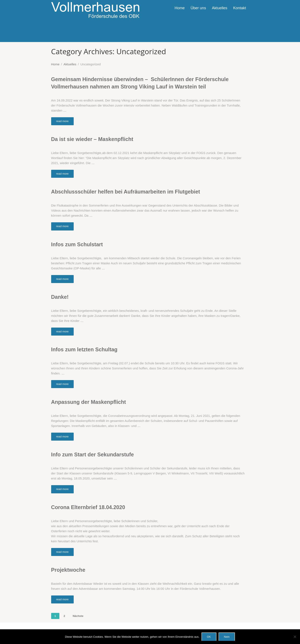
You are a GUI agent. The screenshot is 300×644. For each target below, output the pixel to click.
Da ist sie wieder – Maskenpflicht (92, 139)
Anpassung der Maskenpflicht (89, 402)
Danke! (60, 297)
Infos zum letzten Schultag (84, 349)
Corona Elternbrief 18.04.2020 (88, 507)
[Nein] (295, 637)
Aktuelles (219, 8)
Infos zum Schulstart (77, 244)
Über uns (198, 8)
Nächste (78, 616)
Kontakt (239, 8)
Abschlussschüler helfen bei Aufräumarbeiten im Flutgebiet (126, 192)
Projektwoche (68, 570)
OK (209, 637)
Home (180, 8)
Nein (227, 637)
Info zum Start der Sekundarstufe (93, 454)
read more (62, 121)
